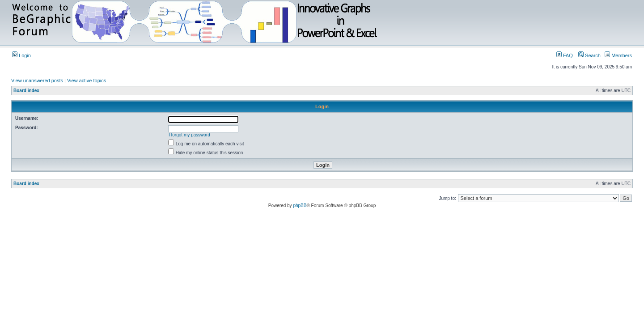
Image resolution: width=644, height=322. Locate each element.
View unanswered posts (37, 80)
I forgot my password (189, 135)
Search (589, 55)
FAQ (565, 55)
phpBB (300, 205)
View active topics (87, 80)
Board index (26, 91)
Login (21, 55)
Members (618, 55)
